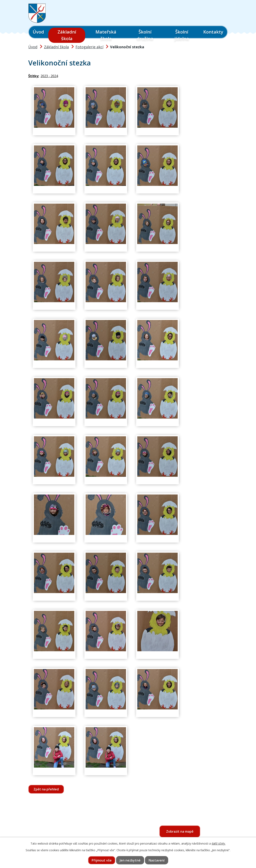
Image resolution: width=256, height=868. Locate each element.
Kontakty (213, 32)
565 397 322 (52, 835)
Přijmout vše (102, 860)
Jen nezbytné (130, 860)
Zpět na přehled (46, 789)
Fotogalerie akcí (89, 47)
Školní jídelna (182, 35)
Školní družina (145, 35)
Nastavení (157, 860)
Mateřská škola (106, 35)
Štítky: (34, 76)
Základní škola (67, 35)
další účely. (219, 843)
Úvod (38, 32)
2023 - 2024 (49, 76)
